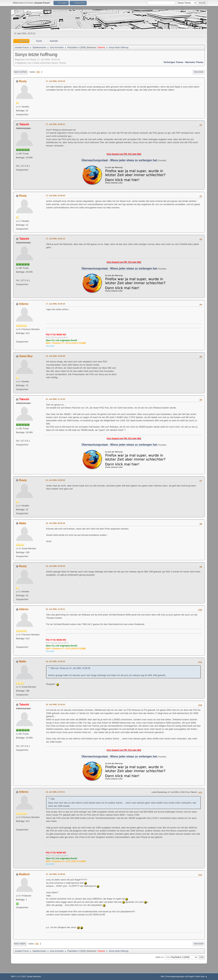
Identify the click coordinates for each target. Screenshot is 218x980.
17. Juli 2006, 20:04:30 (55, 304)
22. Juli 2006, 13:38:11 (55, 792)
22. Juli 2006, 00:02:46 (55, 523)
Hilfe (162, 976)
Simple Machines (34, 976)
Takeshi (101, 47)
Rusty (23, 81)
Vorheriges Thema (173, 62)
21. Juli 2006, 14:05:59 (55, 356)
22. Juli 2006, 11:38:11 (55, 609)
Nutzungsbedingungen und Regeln (180, 976)
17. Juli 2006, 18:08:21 (55, 124)
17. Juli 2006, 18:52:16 (55, 239)
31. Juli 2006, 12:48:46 (55, 874)
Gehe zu (159, 957)
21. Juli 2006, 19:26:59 (55, 480)
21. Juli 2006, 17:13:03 (55, 399)
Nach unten (20, 72)
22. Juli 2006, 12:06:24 (55, 661)
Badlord (24, 874)
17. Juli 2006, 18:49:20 (55, 196)
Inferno (24, 304)
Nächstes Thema (194, 62)
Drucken (199, 72)
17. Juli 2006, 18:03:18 (55, 81)
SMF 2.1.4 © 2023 (18, 976)
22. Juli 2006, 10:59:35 (55, 566)
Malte (23, 523)
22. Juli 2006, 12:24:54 (55, 704)
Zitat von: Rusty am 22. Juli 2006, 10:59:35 (70, 668)
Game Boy (26, 356)
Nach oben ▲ (201, 976)
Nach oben (20, 944)
